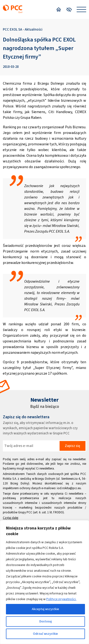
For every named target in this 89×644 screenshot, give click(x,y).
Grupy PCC (25, 512)
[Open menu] (81, 9)
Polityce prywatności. (61, 599)
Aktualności (34, 29)
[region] (44, 582)
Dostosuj (46, 621)
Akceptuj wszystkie (45, 609)
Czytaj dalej (11, 518)
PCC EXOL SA (12, 29)
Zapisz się (72, 446)
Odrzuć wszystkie (45, 634)
